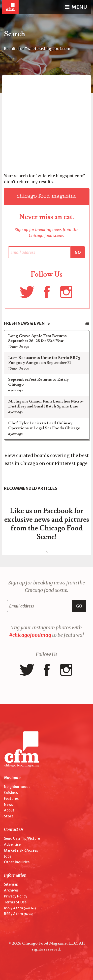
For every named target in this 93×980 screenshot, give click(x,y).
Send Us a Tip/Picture (22, 838)
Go (78, 252)
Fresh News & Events (27, 323)
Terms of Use (15, 902)
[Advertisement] (46, 122)
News (8, 805)
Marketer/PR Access (21, 850)
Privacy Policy (16, 896)
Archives (11, 890)
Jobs (8, 856)
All (87, 324)
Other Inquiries (17, 862)
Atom (18, 908)
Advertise (12, 844)
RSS (7, 908)
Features (11, 799)
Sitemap (11, 884)
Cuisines (11, 793)
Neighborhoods (17, 787)
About (9, 810)
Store (9, 816)
